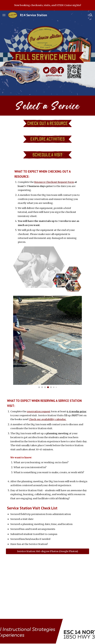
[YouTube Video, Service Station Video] (47, 587)
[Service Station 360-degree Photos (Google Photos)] (47, 551)
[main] (47, 207)
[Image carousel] (47, 342)
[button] (4, 15)
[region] (47, 5)
